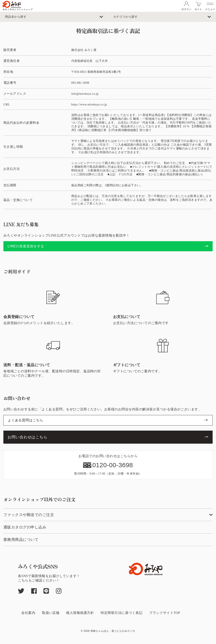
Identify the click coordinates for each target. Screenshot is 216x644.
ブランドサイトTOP (165, 613)
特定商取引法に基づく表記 (121, 613)
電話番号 (10, 83)
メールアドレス (15, 94)
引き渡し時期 (13, 147)
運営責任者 (11, 61)
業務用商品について (21, 540)
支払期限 (10, 185)
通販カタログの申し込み (25, 527)
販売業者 (10, 50)
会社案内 (28, 613)
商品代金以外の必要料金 (21, 123)
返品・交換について (18, 200)
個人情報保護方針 (80, 613)
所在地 (8, 72)
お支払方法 (11, 169)
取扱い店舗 (51, 613)
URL (7, 104)
